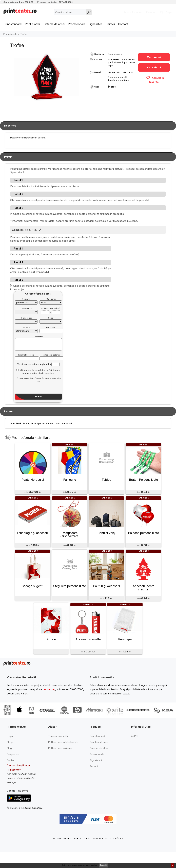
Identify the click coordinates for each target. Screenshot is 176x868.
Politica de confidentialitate (63, 754)
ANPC (134, 748)
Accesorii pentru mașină (144, 597)
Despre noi (13, 766)
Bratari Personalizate (143, 483)
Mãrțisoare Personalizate (69, 540)
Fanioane (70, 483)
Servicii (110, 24)
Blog (9, 760)
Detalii (104, 865)
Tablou (106, 483)
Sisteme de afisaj (54, 24)
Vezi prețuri (154, 57)
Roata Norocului (33, 483)
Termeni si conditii (58, 748)
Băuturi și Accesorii (106, 595)
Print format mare (99, 754)
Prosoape (125, 651)
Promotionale (10, 34)
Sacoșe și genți (33, 595)
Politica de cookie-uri (60, 760)
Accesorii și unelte (88, 651)
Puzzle (51, 651)
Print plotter (33, 24)
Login (10, 748)
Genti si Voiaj (106, 539)
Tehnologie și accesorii (33, 539)
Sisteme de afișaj (99, 760)
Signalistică (95, 24)
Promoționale (76, 24)
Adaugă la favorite (155, 79)
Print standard (13, 24)
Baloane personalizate (143, 539)
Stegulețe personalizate (70, 595)
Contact (123, 24)
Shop (10, 754)
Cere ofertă (154, 67)
